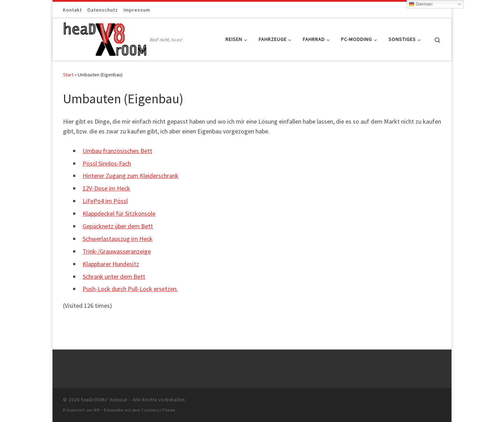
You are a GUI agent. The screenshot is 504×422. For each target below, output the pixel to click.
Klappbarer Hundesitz (111, 264)
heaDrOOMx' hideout (104, 400)
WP (97, 410)
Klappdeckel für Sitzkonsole (119, 213)
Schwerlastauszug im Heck (118, 239)
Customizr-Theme (158, 410)
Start (68, 75)
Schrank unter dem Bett (114, 276)
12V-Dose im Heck (106, 188)
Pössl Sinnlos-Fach (107, 163)
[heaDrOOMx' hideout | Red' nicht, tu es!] (105, 38)
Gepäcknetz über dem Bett (118, 226)
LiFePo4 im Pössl (105, 201)
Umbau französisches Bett (117, 151)
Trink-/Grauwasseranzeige (117, 251)
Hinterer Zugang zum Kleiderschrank (131, 176)
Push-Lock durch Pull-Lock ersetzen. (130, 289)
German (421, 4)
